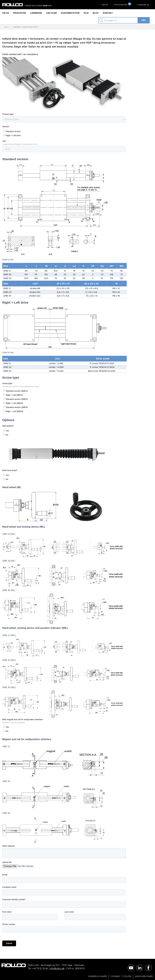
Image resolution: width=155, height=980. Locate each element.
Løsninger (36, 13)
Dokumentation (70, 13)
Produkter (20, 13)
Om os (6, 13)
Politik (127, 976)
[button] (143, 5)
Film (86, 13)
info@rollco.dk (57, 969)
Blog (96, 13)
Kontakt (108, 13)
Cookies (115, 976)
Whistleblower (144, 976)
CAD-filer (51, 13)
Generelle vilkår (97, 976)
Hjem (7, 27)
